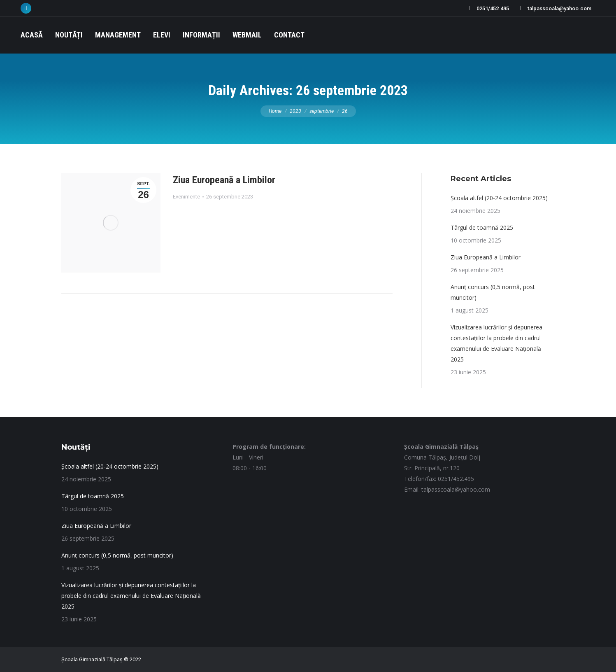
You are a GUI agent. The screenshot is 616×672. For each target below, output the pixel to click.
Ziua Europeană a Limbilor (224, 180)
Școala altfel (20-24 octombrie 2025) (499, 198)
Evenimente (186, 197)
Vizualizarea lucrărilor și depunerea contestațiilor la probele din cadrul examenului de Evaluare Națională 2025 (496, 343)
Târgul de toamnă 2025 (482, 227)
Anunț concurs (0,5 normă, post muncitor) (493, 292)
